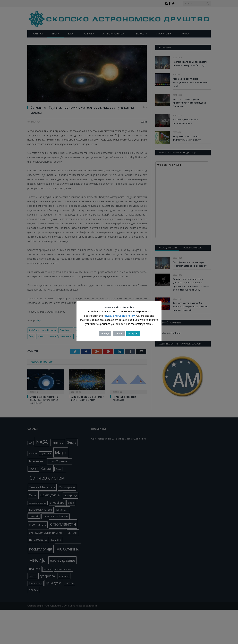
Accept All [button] (133, 333)
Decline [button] (119, 333)
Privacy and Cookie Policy (119, 316)
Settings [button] (105, 333)
